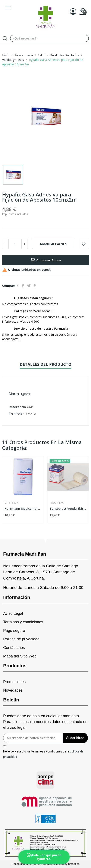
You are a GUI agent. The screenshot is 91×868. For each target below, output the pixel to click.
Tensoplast (57, 503)
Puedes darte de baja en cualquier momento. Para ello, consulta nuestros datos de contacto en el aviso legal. (45, 722)
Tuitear (29, 286)
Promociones (14, 682)
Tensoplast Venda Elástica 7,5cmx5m (68, 509)
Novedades (13, 690)
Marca (14, 394)
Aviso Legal (13, 613)
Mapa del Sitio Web (20, 656)
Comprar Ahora (46, 260)
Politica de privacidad (21, 639)
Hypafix (25, 394)
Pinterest (35, 286)
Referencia (17, 407)
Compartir (23, 286)
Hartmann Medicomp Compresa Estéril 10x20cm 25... (23, 509)
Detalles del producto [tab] (45, 364)
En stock (15, 414)
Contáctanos (14, 648)
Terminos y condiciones (23, 622)
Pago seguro (14, 631)
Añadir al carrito (53, 244)
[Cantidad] (15, 244)
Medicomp (11, 503)
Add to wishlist (84, 244)
